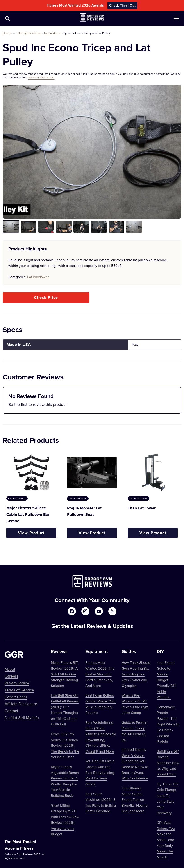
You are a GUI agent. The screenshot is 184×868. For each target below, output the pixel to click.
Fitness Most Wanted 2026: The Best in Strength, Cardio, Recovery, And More (100, 674)
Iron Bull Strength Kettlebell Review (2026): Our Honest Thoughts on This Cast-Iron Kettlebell (65, 710)
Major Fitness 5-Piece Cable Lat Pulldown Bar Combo (28, 514)
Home (7, 33)
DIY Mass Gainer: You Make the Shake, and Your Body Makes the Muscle (166, 840)
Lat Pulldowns (53, 33)
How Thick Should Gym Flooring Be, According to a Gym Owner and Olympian (136, 674)
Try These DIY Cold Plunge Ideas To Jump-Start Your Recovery (168, 798)
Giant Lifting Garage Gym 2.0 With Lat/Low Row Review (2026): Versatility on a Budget (65, 820)
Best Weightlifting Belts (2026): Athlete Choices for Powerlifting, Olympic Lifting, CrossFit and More (101, 737)
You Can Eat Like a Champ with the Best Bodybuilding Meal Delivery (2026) (100, 772)
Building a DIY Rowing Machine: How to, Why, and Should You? (168, 763)
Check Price (46, 297)
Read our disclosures (41, 77)
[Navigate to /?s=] (7, 18)
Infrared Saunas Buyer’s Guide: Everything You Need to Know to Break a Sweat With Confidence (135, 764)
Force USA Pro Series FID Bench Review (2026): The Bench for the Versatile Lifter (65, 745)
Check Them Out (123, 5)
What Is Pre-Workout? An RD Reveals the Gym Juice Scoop (135, 704)
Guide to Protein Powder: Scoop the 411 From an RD (134, 731)
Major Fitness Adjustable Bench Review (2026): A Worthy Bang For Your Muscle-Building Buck (65, 781)
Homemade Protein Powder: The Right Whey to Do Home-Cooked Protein (168, 724)
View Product (31, 533)
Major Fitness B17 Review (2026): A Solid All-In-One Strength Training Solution (64, 674)
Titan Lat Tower (142, 508)
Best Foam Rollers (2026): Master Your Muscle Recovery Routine (101, 704)
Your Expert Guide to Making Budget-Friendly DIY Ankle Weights (166, 680)
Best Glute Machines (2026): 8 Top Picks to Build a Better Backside (101, 802)
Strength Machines (30, 33)
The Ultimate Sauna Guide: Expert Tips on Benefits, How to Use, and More (135, 799)
